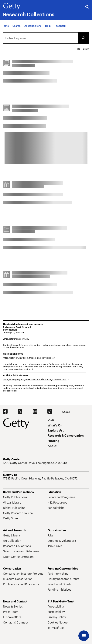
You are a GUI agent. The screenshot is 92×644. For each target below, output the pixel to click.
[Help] (48, 26)
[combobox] (40, 38)
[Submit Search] (83, 38)
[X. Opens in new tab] (20, 412)
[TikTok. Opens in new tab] (50, 412)
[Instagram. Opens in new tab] (35, 412)
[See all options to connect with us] (66, 412)
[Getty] (12, 7)
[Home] (5, 26)
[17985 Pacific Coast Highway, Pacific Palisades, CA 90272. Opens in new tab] (41, 478)
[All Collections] (33, 26)
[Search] (16, 26)
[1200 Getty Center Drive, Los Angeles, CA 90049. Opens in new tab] (35, 463)
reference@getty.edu (19, 339)
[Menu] (84, 636)
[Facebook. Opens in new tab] (5, 412)
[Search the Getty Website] (87, 7)
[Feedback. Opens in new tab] (60, 26)
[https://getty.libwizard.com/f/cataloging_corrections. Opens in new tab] (29, 358)
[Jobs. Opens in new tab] (50, 535)
